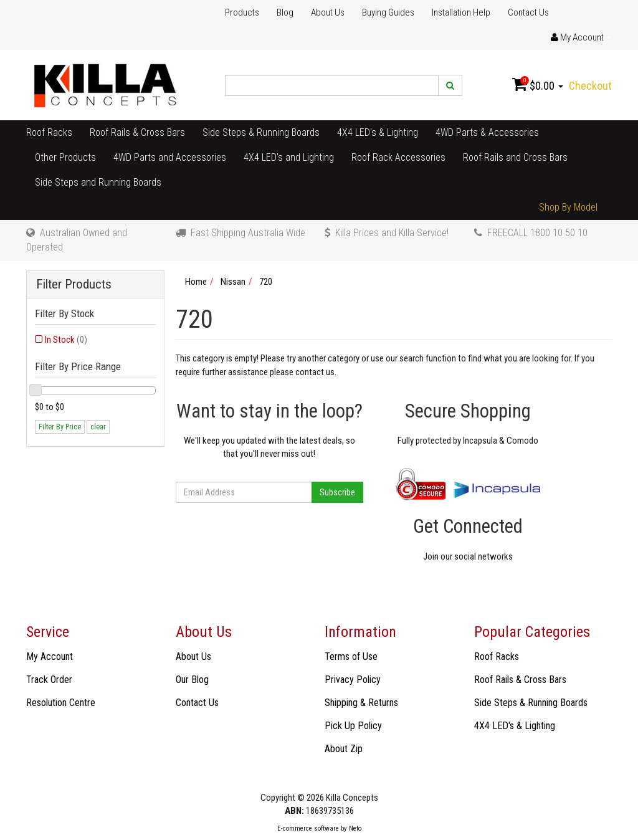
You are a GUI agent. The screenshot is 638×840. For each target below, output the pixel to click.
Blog (285, 12)
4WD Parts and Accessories (170, 157)
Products (242, 12)
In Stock (66, 340)
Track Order (49, 680)
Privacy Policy (353, 680)
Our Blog (192, 680)
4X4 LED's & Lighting (378, 132)
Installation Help (461, 12)
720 (266, 282)
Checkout (590, 86)
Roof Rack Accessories (398, 157)
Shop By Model (568, 207)
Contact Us (528, 12)
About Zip (344, 749)
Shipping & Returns (361, 703)
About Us (328, 12)
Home (196, 282)
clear (98, 427)
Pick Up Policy (353, 726)
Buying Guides (388, 12)
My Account (50, 656)
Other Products (65, 157)
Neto (355, 828)
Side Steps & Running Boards (261, 132)
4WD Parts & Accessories (487, 132)
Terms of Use (351, 656)
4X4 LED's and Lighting (289, 157)
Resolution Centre (61, 703)
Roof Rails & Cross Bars (137, 132)
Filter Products (74, 284)
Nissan (233, 282)
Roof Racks (49, 132)
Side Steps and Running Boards (98, 182)
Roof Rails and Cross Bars (515, 157)
